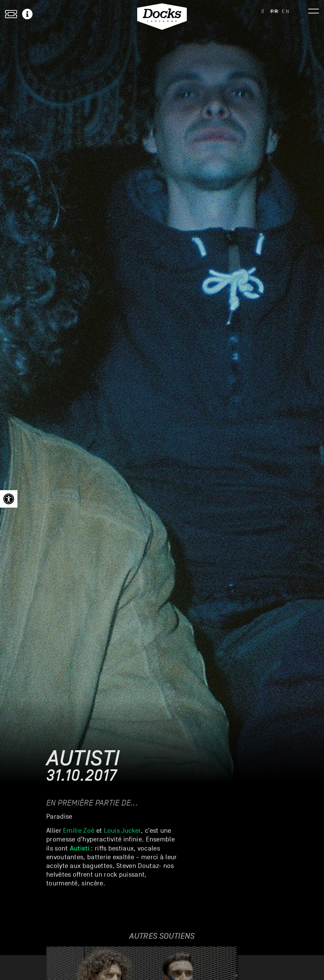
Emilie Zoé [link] (79, 831)
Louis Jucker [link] (123, 831)
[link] (9, 499)
